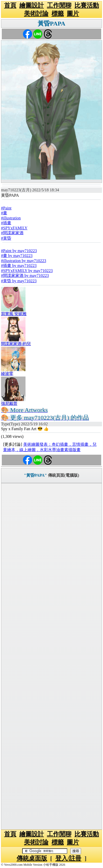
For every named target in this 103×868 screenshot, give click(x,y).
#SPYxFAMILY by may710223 (27, 271)
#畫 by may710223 (17, 256)
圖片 (73, 14)
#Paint (6, 208)
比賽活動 (87, 5)
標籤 (58, 14)
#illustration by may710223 (24, 261)
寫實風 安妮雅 (14, 314)
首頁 (10, 5)
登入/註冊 (68, 858)
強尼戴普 (9, 403)
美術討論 (36, 14)
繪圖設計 (32, 5)
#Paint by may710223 (19, 251)
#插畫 (6, 223)
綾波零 (7, 374)
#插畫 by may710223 (19, 266)
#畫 (4, 213)
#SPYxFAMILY (14, 228)
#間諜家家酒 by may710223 (25, 275)
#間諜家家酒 (12, 233)
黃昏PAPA (51, 24)
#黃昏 (6, 238)
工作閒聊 (59, 5)
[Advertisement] (51, 656)
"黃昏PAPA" (35, 475)
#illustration (11, 218)
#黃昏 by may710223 (19, 281)
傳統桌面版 (32, 858)
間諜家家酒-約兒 (16, 344)
